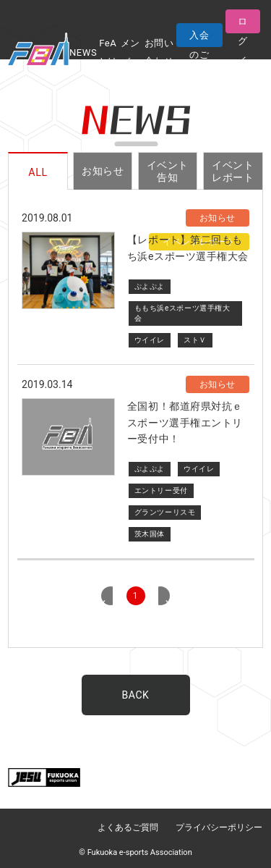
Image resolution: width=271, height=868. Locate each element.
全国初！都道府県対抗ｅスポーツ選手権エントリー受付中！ (185, 422)
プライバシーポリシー (219, 827)
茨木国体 (150, 534)
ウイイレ (150, 340)
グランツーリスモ (165, 512)
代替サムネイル (68, 437)
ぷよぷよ (150, 286)
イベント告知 (168, 171)
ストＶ (195, 340)
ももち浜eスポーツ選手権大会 (182, 313)
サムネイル (68, 270)
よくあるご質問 (128, 827)
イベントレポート (233, 171)
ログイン (243, 25)
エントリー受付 (161, 490)
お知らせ (103, 171)
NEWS (83, 52)
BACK (136, 695)
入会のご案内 (199, 38)
